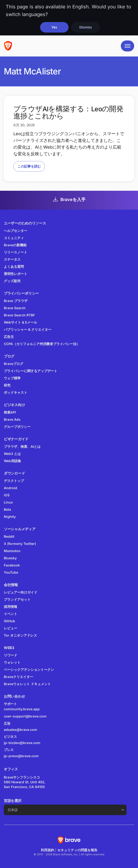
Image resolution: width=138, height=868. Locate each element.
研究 (7, 385)
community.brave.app (22, 709)
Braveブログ (13, 364)
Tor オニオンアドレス (20, 635)
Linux (8, 502)
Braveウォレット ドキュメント (27, 684)
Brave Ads (12, 419)
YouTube (11, 572)
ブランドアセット (17, 599)
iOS (7, 495)
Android (11, 488)
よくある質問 (14, 266)
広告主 (9, 337)
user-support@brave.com (25, 716)
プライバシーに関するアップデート (31, 371)
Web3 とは (12, 454)
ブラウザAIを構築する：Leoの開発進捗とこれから (68, 113)
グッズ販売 (12, 281)
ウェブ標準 (12, 378)
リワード (11, 655)
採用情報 (11, 607)
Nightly (10, 517)
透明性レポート (16, 274)
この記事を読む (29, 166)
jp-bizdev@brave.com (22, 743)
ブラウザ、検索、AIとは (22, 446)
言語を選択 (13, 801)
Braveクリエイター (19, 677)
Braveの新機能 (15, 245)
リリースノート (16, 252)
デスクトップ (14, 481)
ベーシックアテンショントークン (29, 669)
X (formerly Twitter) (20, 544)
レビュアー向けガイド (21, 592)
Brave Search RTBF (19, 315)
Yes (54, 27)
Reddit (9, 536)
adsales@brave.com (41, 729)
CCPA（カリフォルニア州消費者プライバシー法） (42, 344)
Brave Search (15, 308)
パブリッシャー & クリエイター (28, 329)
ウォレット (12, 662)
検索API (10, 412)
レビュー (11, 628)
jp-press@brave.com (21, 756)
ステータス (12, 259)
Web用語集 (12, 461)
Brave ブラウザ (16, 301)
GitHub (9, 621)
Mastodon (12, 551)
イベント (11, 614)
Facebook (12, 565)
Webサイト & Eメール (20, 322)
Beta (7, 509)
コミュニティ (14, 238)
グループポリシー (17, 427)
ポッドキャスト (16, 392)
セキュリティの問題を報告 (77, 850)
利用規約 (48, 850)
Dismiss (85, 27)
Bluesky (10, 558)
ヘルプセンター (16, 231)
